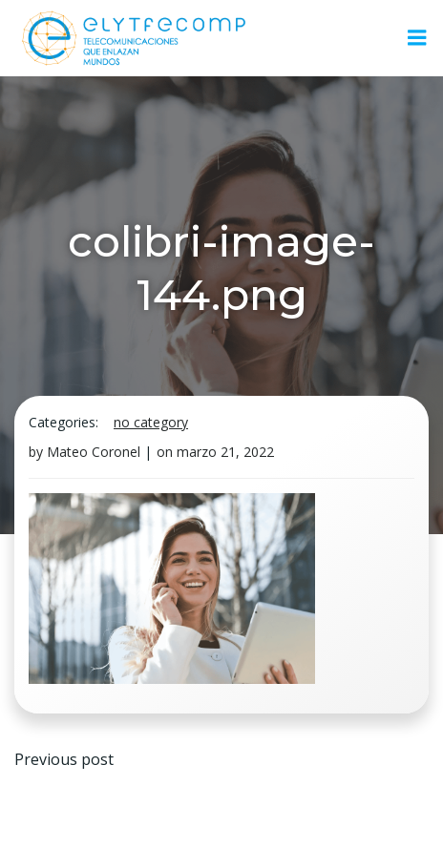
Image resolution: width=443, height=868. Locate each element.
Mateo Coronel (94, 452)
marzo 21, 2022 (225, 452)
